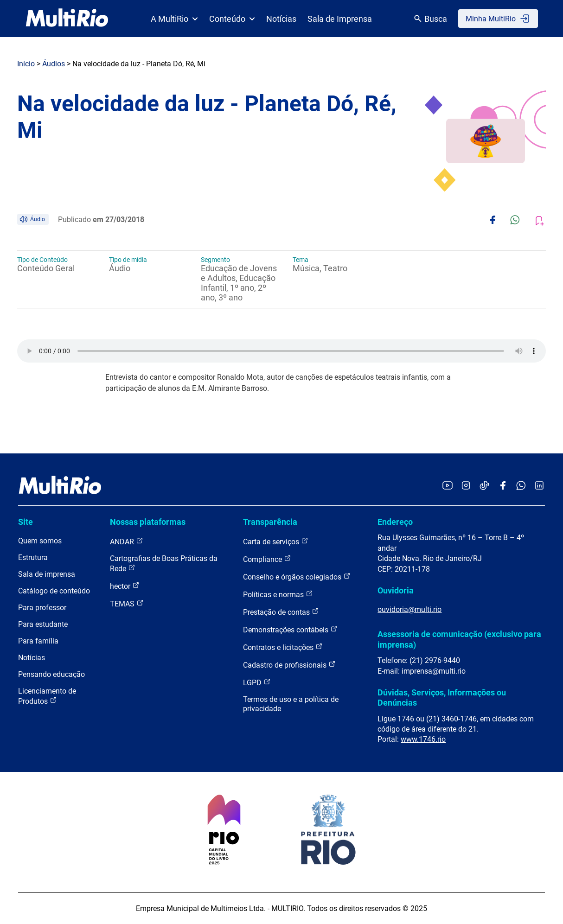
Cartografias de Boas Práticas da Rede (164, 564)
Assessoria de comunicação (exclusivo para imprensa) (459, 639)
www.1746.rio (423, 739)
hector (125, 586)
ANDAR (127, 541)
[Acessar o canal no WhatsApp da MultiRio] (521, 486)
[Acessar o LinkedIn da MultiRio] (539, 486)
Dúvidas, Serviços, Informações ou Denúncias (442, 698)
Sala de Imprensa (340, 19)
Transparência (270, 522)
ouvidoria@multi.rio (409, 609)
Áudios (54, 64)
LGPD (257, 682)
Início (26, 64)
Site (26, 522)
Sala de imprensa (47, 574)
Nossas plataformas (148, 522)
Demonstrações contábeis (290, 629)
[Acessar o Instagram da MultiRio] (466, 486)
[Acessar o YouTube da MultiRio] (448, 486)
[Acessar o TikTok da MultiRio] (484, 486)
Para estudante (43, 624)
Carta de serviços (276, 541)
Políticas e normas (278, 594)
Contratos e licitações (283, 647)
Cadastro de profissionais (289, 665)
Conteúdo (232, 19)
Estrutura (33, 558)
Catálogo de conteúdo (54, 591)
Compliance (267, 559)
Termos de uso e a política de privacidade (291, 704)
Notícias (281, 19)
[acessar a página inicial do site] (67, 19)
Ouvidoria (396, 590)
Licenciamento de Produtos (47, 696)
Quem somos (40, 541)
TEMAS (127, 603)
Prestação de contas (281, 612)
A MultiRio (174, 19)
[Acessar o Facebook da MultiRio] (503, 486)
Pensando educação (51, 674)
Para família (38, 641)
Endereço (395, 522)
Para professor (42, 608)
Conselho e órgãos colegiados (297, 577)
